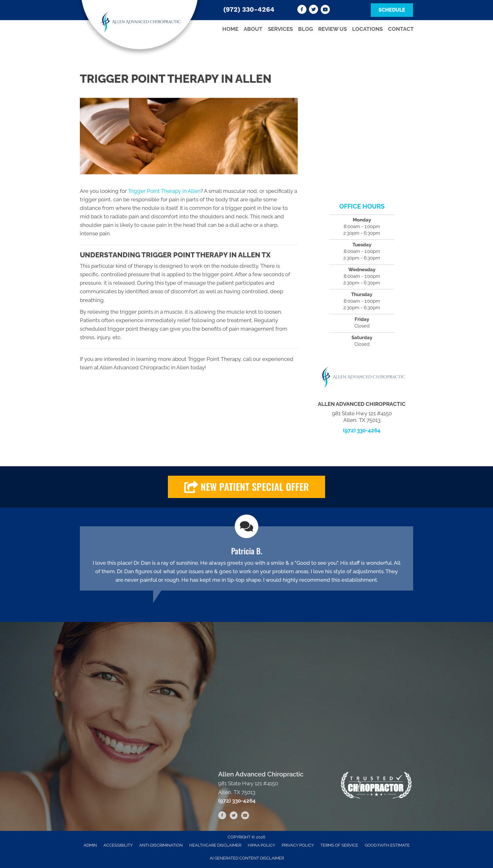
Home (230, 29)
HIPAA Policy (261, 845)
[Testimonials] (246, 558)
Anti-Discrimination (161, 845)
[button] (246, 487)
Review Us (332, 29)
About (253, 29)
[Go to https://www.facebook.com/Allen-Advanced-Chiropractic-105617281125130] (302, 10)
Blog (305, 29)
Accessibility (118, 845)
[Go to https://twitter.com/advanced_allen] (313, 10)
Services (280, 29)
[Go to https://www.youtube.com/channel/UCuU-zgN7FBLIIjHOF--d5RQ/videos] (325, 10)
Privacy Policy (298, 845)
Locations (367, 29)
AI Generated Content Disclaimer (247, 858)
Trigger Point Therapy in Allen (164, 191)
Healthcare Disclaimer (215, 845)
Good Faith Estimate (387, 845)
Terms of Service (339, 845)
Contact (401, 29)
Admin (90, 845)
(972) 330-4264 (249, 9)
